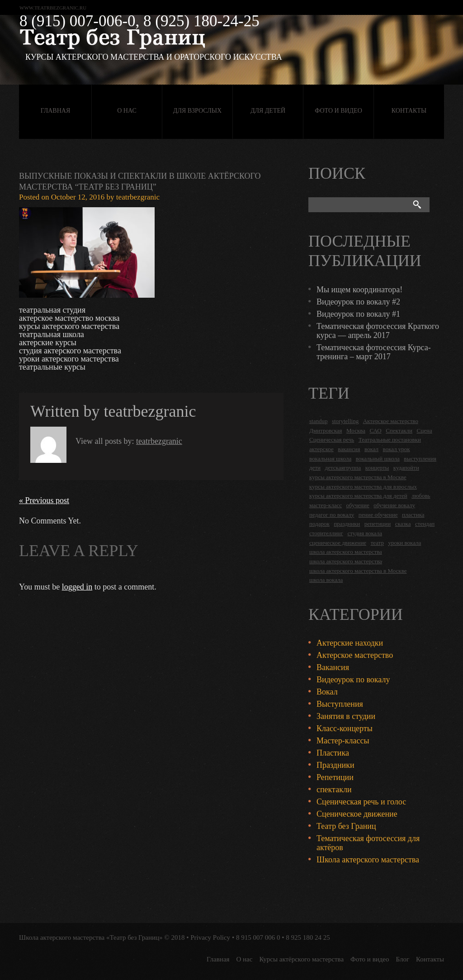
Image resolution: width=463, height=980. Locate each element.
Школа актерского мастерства (368, 860)
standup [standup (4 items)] (318, 421)
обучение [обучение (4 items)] (358, 505)
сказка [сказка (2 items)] (403, 524)
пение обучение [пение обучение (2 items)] (378, 515)
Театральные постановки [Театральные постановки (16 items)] (390, 440)
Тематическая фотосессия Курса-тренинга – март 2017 (374, 352)
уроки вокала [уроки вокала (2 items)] (405, 543)
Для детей (268, 111)
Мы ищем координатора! (359, 290)
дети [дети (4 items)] (315, 468)
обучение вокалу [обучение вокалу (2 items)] (394, 505)
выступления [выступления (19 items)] (420, 459)
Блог (403, 959)
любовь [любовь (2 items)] (421, 496)
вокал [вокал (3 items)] (371, 449)
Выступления (340, 704)
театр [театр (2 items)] (377, 543)
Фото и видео (338, 111)
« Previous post (44, 500)
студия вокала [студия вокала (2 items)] (365, 533)
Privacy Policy (210, 937)
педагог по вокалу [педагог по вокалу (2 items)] (332, 515)
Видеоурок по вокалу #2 (358, 302)
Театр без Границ (346, 826)
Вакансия (333, 667)
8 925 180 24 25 (308, 937)
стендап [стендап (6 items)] (425, 524)
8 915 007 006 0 (258, 937)
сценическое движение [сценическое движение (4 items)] (338, 543)
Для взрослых (197, 111)
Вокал (327, 692)
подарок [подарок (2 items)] (319, 524)
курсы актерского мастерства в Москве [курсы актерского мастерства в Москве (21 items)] (358, 477)
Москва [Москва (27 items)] (356, 431)
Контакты (409, 111)
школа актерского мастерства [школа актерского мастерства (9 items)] (346, 561)
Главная (56, 111)
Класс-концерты (345, 728)
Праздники (335, 765)
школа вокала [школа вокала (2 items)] (326, 580)
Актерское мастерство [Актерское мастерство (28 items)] (391, 421)
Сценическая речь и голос (361, 802)
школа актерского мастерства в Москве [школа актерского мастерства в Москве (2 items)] (358, 571)
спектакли (334, 790)
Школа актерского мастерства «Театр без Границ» (91, 937)
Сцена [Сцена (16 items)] (425, 431)
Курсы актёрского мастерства (301, 959)
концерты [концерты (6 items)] (377, 468)
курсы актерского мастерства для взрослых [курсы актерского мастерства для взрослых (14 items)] (363, 487)
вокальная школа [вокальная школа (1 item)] (330, 459)
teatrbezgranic (138, 197)
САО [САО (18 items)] (375, 431)
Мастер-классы (343, 741)
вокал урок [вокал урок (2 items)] (397, 449)
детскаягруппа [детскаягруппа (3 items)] (343, 468)
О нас (127, 111)
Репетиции (335, 777)
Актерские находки (350, 643)
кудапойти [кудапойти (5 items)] (406, 468)
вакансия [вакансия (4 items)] (349, 449)
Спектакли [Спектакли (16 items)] (399, 431)
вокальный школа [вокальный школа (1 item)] (378, 459)
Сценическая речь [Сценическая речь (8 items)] (332, 440)
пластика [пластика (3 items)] (413, 515)
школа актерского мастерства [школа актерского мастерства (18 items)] (346, 552)
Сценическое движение (357, 814)
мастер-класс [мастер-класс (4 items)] (326, 505)
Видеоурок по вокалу (353, 680)
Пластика (333, 753)
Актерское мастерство (355, 655)
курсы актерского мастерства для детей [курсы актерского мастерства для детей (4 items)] (358, 496)
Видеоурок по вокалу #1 (358, 314)
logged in (77, 587)
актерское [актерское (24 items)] (321, 449)
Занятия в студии (346, 716)
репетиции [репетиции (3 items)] (378, 524)
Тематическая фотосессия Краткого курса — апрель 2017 (378, 331)
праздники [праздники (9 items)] (347, 524)
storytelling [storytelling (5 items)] (345, 421)
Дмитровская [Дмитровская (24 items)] (326, 431)
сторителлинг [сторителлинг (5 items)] (326, 533)
